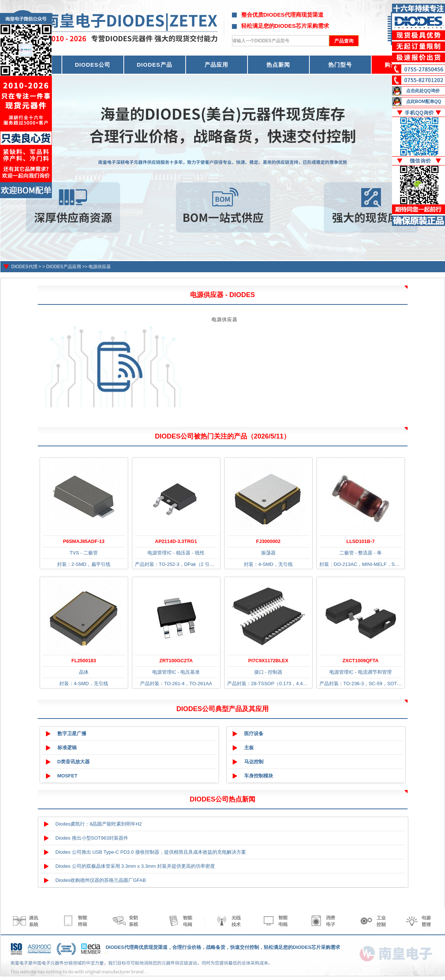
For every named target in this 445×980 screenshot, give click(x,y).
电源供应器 (100, 267)
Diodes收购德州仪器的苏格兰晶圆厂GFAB (101, 880)
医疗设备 (254, 734)
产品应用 (216, 65)
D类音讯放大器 (74, 762)
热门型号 (340, 65)
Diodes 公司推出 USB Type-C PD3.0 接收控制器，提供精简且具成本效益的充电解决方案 (151, 852)
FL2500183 (84, 661)
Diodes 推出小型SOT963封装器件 (92, 838)
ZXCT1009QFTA (360, 661)
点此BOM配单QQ (424, 101)
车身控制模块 (259, 776)
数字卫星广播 (72, 734)
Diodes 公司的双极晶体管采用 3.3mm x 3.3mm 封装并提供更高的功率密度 (135, 866)
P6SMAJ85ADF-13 (84, 541)
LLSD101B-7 (361, 541)
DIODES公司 (93, 65)
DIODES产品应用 (64, 267)
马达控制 (254, 762)
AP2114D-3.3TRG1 (176, 541)
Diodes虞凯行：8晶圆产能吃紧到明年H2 (99, 824)
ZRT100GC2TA (176, 661)
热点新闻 (278, 65)
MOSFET (67, 776)
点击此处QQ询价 (423, 91)
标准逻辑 (67, 748)
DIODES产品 (155, 65)
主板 (249, 748)
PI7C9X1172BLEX (268, 661)
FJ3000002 (268, 541)
